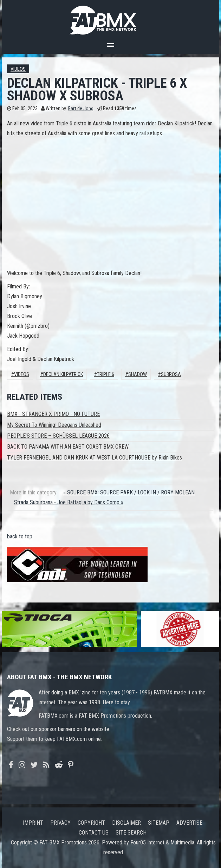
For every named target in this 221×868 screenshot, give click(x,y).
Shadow (138, 374)
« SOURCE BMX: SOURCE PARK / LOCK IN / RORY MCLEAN (129, 492)
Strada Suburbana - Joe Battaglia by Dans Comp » (69, 502)
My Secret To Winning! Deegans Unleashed (54, 425)
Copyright (91, 823)
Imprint (33, 823)
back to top (20, 536)
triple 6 (106, 374)
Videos (18, 69)
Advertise (189, 823)
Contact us (94, 833)
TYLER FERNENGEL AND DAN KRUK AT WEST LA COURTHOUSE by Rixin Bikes (95, 458)
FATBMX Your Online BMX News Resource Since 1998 (111, 18)
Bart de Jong (81, 109)
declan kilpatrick (63, 374)
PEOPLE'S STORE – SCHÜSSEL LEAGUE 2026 (58, 436)
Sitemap (159, 823)
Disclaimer (126, 823)
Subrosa (171, 374)
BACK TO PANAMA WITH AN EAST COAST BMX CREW (68, 447)
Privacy (60, 823)
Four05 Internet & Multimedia (162, 842)
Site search (131, 833)
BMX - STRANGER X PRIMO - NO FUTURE (53, 414)
